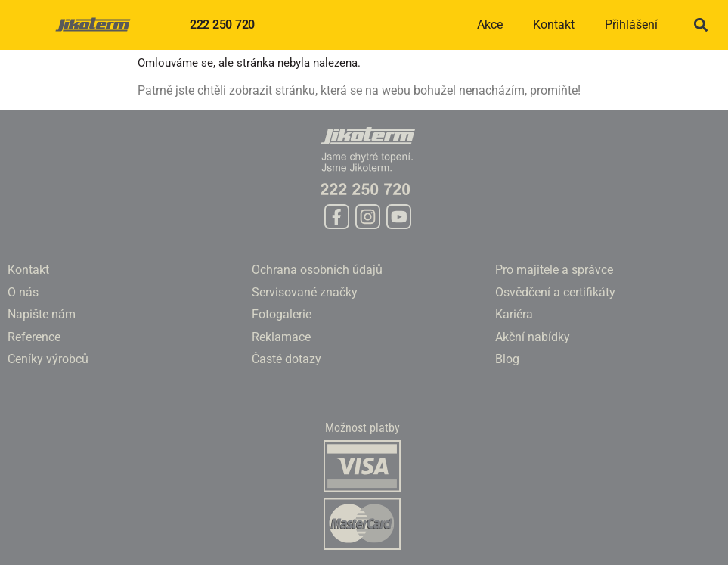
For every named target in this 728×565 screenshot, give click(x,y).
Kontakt (554, 25)
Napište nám (42, 314)
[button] (700, 25)
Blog (507, 359)
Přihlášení (631, 25)
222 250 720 (222, 25)
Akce (490, 25)
